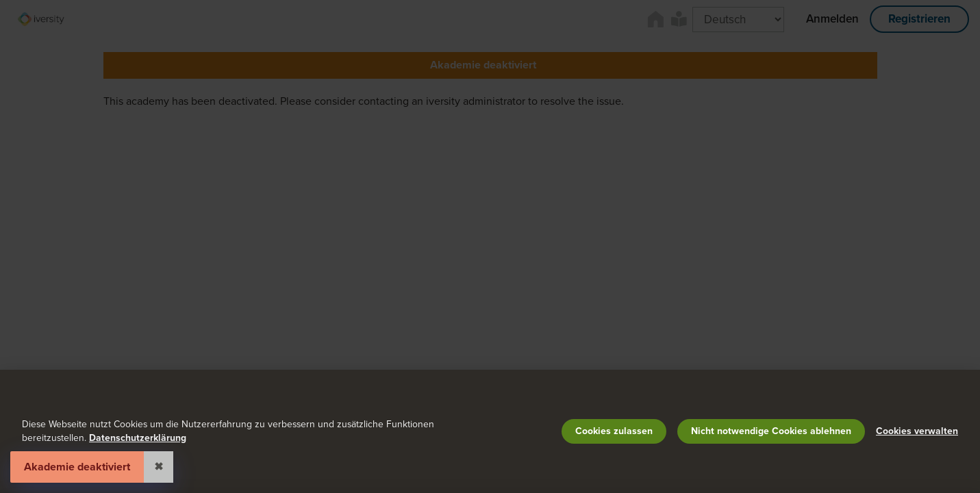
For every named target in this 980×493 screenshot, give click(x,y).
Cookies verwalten (917, 431)
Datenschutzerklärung (138, 438)
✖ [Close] (159, 467)
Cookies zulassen (614, 431)
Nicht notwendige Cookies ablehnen (771, 431)
